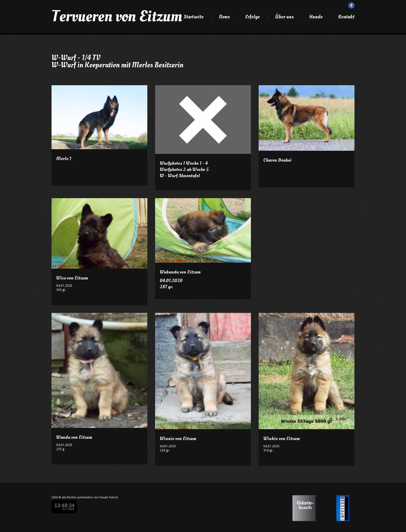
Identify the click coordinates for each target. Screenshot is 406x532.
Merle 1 (64, 159)
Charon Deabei (277, 160)
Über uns (284, 17)
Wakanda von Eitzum (180, 272)
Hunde (316, 17)
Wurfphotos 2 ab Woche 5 (184, 170)
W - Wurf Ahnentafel (180, 176)
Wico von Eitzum (72, 278)
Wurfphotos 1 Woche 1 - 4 (184, 163)
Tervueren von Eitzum (117, 16)
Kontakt (346, 17)
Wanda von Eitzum (74, 437)
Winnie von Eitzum (178, 439)
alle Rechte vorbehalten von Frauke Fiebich (90, 497)
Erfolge (252, 17)
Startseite (194, 17)
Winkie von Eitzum (282, 439)
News (224, 17)
